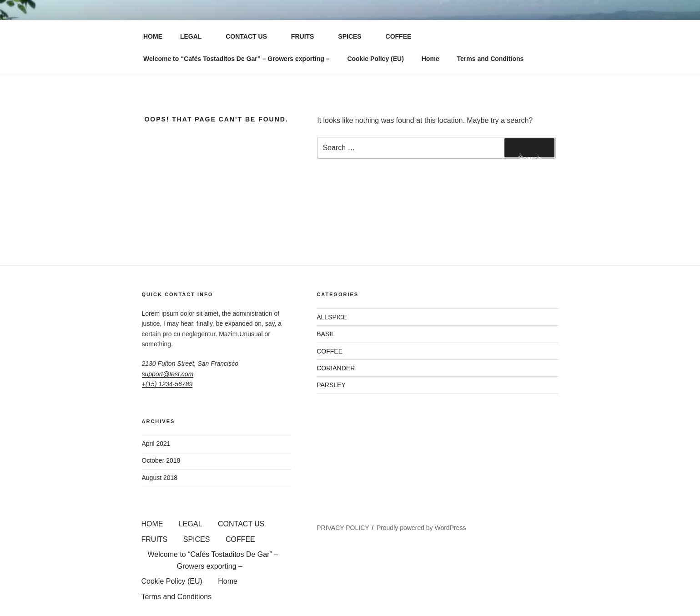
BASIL (326, 334)
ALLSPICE (332, 317)
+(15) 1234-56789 (167, 384)
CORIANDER (336, 368)
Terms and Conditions (491, 59)
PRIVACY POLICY (343, 528)
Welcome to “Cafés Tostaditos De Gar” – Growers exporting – (236, 59)
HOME (153, 36)
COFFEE (403, 36)
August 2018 (160, 478)
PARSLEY (331, 385)
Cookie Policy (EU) (375, 59)
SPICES (354, 36)
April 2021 (156, 444)
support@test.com (168, 374)
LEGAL (195, 36)
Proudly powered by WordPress (421, 528)
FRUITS (307, 36)
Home (431, 59)
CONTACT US (251, 36)
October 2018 (161, 460)
